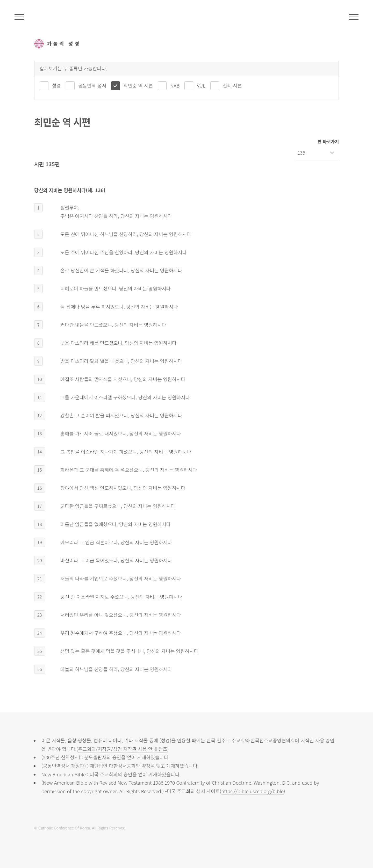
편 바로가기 (328, 141)
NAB (175, 85)
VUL (201, 85)
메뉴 (354, 17)
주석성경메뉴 (19, 17)
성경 (56, 85)
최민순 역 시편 (138, 85)
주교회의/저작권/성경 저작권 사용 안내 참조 (123, 749)
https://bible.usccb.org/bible (252, 791)
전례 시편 (232, 85)
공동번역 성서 (92, 85)
